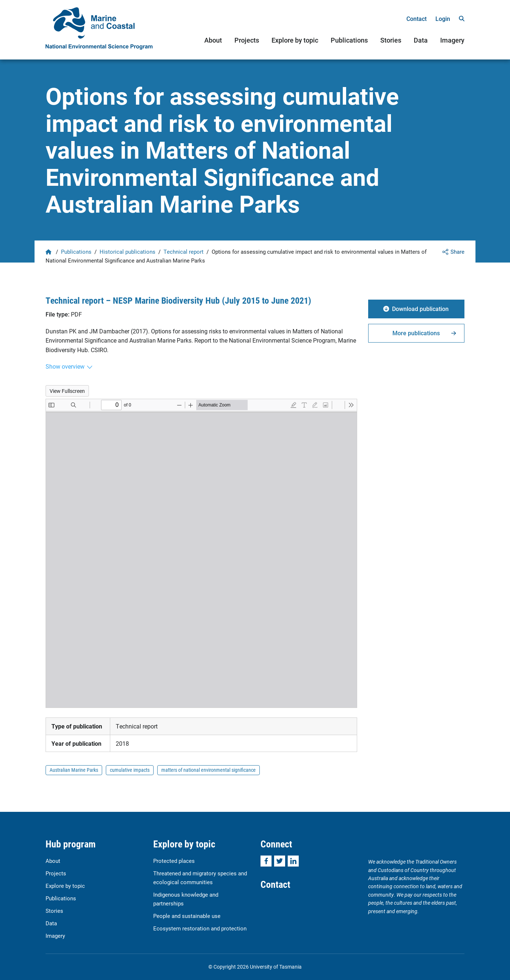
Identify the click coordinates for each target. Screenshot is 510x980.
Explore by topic (295, 40)
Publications (349, 40)
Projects (247, 40)
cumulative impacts (130, 770)
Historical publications (127, 252)
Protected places (174, 861)
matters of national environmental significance (209, 770)
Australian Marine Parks (74, 770)
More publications (416, 333)
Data (421, 40)
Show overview (65, 366)
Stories (391, 40)
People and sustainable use (187, 916)
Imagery (452, 40)
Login (443, 19)
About (213, 40)
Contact (416, 19)
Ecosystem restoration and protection (200, 928)
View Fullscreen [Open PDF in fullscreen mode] (67, 391)
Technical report (184, 252)
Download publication (420, 309)
